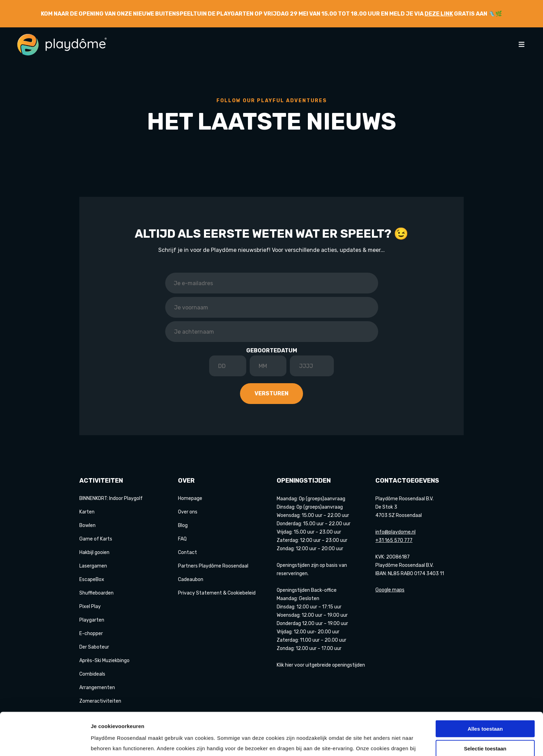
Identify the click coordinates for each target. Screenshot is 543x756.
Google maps (390, 590)
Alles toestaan (485, 689)
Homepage (190, 498)
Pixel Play (90, 606)
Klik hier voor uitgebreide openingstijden (321, 665)
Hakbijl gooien (94, 552)
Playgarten (92, 620)
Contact (188, 552)
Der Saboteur (94, 647)
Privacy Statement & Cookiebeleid (217, 593)
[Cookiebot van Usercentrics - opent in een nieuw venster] (45, 742)
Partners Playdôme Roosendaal (213, 566)
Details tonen (374, 742)
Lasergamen (93, 566)
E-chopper (91, 634)
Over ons (188, 512)
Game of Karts (96, 539)
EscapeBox (92, 579)
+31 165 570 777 (394, 540)
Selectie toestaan (485, 708)
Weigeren (485, 728)
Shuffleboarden (96, 593)
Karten (87, 512)
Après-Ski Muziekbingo (104, 661)
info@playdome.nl (395, 532)
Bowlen (87, 525)
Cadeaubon (191, 579)
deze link (439, 14)
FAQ (182, 539)
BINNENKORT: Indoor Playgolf (111, 498)
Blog (183, 525)
